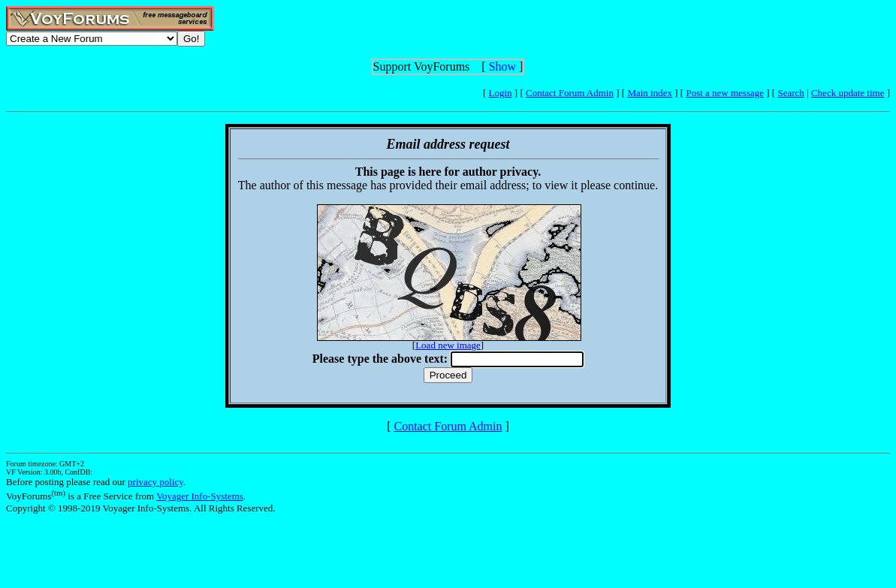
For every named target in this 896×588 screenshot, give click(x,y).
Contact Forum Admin (570, 93)
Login (501, 93)
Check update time (848, 93)
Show (502, 66)
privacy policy (155, 482)
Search (790, 93)
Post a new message (725, 93)
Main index (650, 93)
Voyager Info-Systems (200, 496)
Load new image (448, 345)
